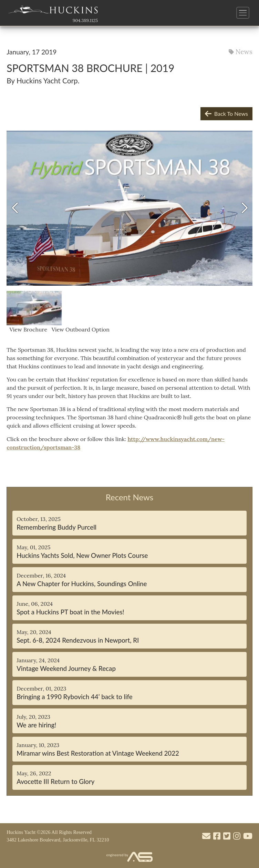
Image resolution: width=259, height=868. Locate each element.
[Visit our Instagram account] (237, 836)
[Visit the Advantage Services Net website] (129, 857)
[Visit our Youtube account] (248, 836)
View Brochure (28, 329)
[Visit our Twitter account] (227, 836)
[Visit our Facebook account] (217, 836)
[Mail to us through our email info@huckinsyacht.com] (206, 836)
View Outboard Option (79, 329)
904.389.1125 (85, 21)
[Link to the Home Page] (53, 11)
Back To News (226, 114)
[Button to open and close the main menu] (243, 13)
